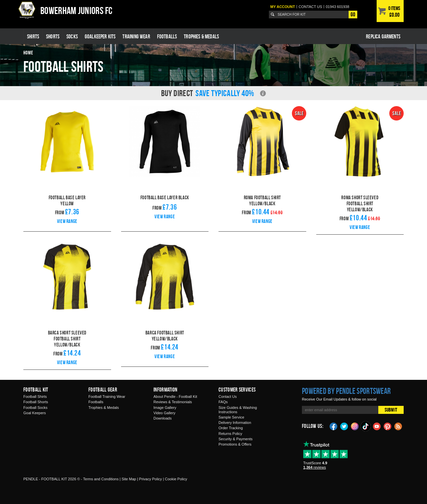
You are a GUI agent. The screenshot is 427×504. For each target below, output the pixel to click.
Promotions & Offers (235, 444)
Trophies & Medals (201, 36)
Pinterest (388, 426)
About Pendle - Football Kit (175, 397)
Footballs (167, 36)
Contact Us (228, 397)
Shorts (53, 36)
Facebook (334, 426)
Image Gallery (165, 408)
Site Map (129, 479)
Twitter (344, 426)
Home (28, 53)
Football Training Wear (107, 397)
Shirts (33, 36)
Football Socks (35, 408)
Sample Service (231, 417)
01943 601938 (337, 7)
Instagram (355, 426)
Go (353, 14)
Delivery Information (235, 423)
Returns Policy (230, 434)
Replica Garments (383, 36)
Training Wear (136, 36)
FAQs (223, 402)
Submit (391, 410)
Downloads (162, 418)
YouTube (377, 426)
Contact (310, 7)
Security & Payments (236, 439)
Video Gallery (164, 413)
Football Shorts (36, 402)
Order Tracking (231, 428)
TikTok (366, 426)
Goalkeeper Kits (100, 36)
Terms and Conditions (101, 479)
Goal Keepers (35, 413)
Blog (398, 426)
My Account (283, 7)
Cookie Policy (176, 479)
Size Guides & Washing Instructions (238, 410)
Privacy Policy (150, 479)
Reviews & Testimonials (173, 402)
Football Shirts (35, 397)
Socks (72, 36)
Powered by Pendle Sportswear (346, 391)
